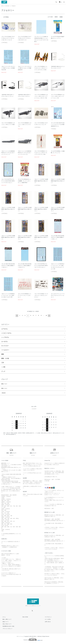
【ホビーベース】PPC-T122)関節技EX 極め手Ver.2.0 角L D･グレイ (8, 209)
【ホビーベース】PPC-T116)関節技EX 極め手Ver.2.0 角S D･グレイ (41, 237)
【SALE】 (4, 394)
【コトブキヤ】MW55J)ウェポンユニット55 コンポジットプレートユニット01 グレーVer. (41, 96)
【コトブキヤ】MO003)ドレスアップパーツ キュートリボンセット (25, 295)
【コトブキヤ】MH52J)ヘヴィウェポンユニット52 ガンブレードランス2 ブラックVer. (41, 153)
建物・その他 (5, 358)
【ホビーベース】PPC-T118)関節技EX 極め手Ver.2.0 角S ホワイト (8, 237)
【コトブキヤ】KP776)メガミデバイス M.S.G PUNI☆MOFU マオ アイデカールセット (41, 266)
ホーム (3, 6)
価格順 (56, 17)
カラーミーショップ (20, 638)
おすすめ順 (50, 17)
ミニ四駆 (4, 367)
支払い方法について (6, 625)
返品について (4, 623)
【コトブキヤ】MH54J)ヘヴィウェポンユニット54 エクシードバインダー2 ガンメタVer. (41, 68)
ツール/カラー (5, 350)
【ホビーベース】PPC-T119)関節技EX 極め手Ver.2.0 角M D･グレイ (58, 209)
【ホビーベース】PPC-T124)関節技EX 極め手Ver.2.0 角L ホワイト (41, 181)
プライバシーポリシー (6, 630)
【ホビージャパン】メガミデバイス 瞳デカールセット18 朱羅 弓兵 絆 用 (8, 68)
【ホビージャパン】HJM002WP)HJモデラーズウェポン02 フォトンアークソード (8, 153)
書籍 (3, 354)
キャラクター (8, 6)
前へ (17, 315)
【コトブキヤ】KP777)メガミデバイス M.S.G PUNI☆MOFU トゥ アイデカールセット (8, 181)
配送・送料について (6, 621)
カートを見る (46, 621)
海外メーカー (5, 389)
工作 (3, 362)
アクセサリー (15, 6)
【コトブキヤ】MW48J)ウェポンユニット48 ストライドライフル (25, 125)
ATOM (27, 618)
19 (46, 315)
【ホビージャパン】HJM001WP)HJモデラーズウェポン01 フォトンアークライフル (25, 153)
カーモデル (4, 341)
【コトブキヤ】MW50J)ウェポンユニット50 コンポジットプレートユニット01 (58, 96)
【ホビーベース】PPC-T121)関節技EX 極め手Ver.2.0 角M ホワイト (25, 209)
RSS (23, 618)
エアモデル (4, 328)
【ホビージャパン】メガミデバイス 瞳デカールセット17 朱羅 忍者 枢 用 (25, 68)
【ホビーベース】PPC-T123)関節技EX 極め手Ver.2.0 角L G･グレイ (58, 181)
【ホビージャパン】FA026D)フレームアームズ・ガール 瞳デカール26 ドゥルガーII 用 (8, 295)
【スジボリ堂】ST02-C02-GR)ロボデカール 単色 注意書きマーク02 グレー (8, 266)
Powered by (33, 641)
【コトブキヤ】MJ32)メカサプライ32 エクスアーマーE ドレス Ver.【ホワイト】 (25, 38)
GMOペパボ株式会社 (38, 638)
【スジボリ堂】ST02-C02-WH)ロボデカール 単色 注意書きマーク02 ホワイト (25, 266)
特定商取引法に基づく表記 (7, 628)
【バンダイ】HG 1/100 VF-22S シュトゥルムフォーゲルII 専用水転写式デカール (58, 125)
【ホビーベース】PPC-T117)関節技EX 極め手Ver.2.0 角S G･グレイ (25, 237)
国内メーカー (5, 384)
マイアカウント (47, 618)
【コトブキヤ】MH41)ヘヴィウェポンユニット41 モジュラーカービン (41, 295)
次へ (49, 315)
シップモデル (5, 337)
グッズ (3, 371)
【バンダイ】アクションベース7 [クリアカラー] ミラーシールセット (58, 295)
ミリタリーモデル (6, 333)
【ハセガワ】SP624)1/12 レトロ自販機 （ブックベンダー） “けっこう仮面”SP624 (24, 181)
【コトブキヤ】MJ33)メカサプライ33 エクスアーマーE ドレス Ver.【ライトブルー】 (8, 38)
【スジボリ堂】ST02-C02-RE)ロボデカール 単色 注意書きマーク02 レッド (58, 237)
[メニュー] (64, 2)
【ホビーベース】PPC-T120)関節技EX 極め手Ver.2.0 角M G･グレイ (41, 209)
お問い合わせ (46, 623)
